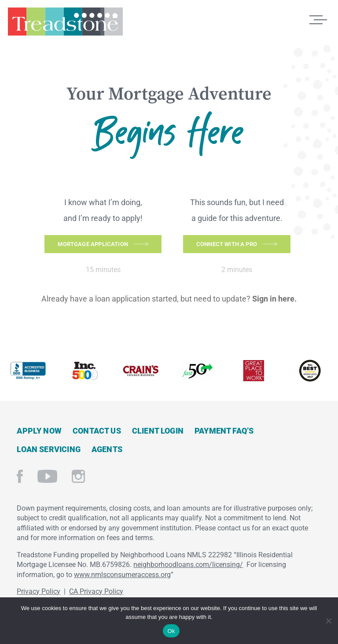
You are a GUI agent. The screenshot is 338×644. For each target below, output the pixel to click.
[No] (328, 620)
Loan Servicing (49, 449)
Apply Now (39, 430)
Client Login (158, 430)
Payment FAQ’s (224, 430)
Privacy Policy (39, 591)
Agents (107, 449)
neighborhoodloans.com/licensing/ (188, 565)
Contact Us (97, 430)
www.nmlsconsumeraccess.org (122, 574)
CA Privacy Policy (96, 591)
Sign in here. (274, 299)
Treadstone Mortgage (65, 26)
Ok (171, 631)
